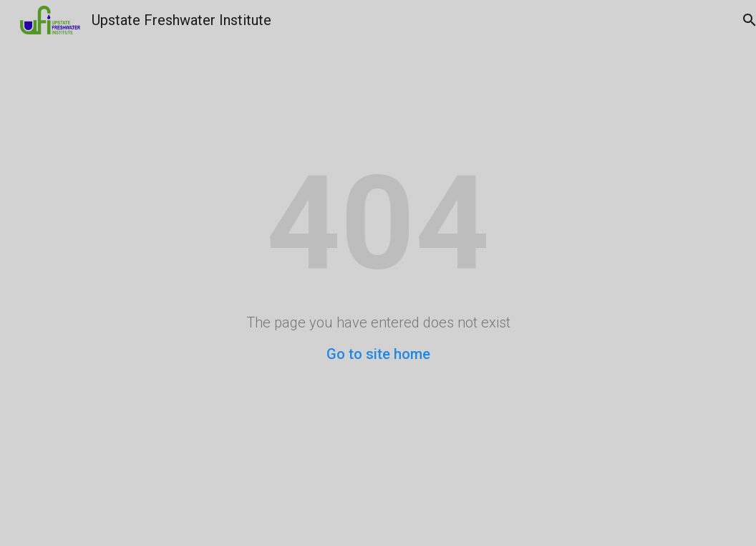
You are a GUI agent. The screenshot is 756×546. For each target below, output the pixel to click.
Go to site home (378, 354)
